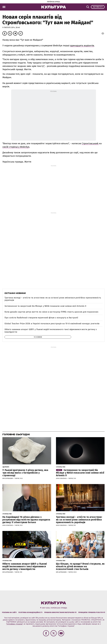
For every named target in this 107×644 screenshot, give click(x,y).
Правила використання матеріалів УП (60, 612)
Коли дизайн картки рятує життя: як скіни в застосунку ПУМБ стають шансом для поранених (51, 312)
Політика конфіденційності (30, 612)
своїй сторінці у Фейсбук (16, 147)
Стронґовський (90, 143)
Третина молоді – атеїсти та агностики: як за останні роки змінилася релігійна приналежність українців (53, 299)
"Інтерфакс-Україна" (14, 624)
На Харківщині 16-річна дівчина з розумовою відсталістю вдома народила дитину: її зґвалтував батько (26, 520)
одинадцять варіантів (82, 46)
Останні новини (15, 293)
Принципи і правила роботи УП (92, 612)
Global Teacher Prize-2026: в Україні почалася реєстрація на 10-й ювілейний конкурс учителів (52, 324)
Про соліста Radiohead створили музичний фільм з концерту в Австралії (41, 318)
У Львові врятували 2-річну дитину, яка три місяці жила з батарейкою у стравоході (25, 473)
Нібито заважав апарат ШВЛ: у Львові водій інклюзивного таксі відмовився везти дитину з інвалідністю (51, 331)
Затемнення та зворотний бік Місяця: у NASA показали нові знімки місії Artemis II (45, 306)
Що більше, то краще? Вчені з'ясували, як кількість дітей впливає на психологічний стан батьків (80, 566)
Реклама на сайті (9, 612)
